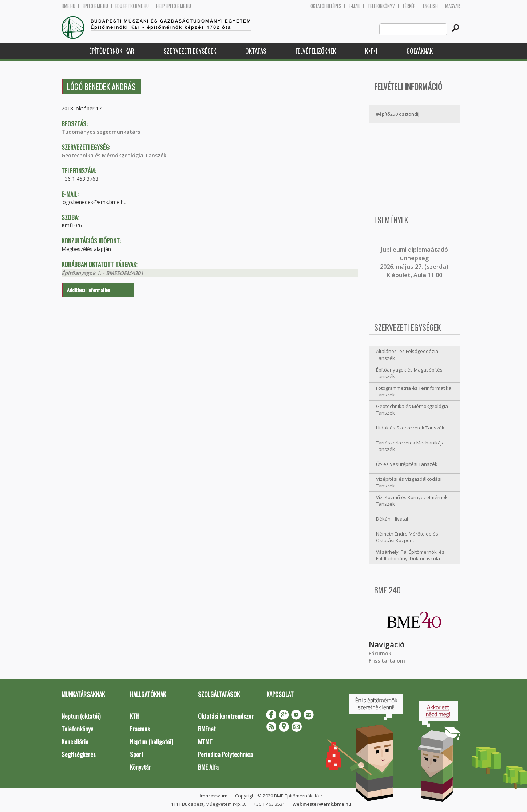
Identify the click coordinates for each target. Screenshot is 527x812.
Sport (137, 754)
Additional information (88, 290)
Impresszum (213, 796)
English (430, 6)
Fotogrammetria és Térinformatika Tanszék (414, 391)
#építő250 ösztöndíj (398, 114)
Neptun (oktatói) (81, 716)
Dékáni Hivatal (392, 519)
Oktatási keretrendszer (226, 716)
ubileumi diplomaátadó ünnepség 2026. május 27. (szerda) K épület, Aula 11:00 (414, 262)
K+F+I (371, 51)
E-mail (354, 6)
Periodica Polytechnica (225, 754)
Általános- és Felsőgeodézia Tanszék (407, 355)
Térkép (409, 6)
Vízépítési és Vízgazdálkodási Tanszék (409, 483)
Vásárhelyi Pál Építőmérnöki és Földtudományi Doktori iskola (410, 555)
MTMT (205, 742)
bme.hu (68, 6)
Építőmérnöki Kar (112, 51)
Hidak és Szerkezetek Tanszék (410, 428)
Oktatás (256, 51)
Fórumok (380, 653)
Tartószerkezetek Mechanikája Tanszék (410, 446)
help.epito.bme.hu (174, 6)
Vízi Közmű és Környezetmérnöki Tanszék (412, 501)
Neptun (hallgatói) (151, 742)
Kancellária (75, 742)
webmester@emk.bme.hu (322, 804)
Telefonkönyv (381, 6)
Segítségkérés (79, 754)
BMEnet (207, 729)
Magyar (453, 6)
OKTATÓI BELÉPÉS (326, 6)
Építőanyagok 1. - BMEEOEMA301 (102, 273)
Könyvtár (140, 767)
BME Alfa (208, 767)
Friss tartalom (387, 661)
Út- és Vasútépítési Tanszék (407, 464)
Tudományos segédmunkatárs (101, 132)
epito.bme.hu (95, 6)
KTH (135, 716)
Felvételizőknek (316, 51)
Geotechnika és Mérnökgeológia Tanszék (114, 155)
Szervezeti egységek (190, 51)
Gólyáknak (420, 51)
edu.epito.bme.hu (132, 6)
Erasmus (140, 729)
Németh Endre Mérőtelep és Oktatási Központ (407, 537)
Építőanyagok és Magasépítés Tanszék (409, 373)
